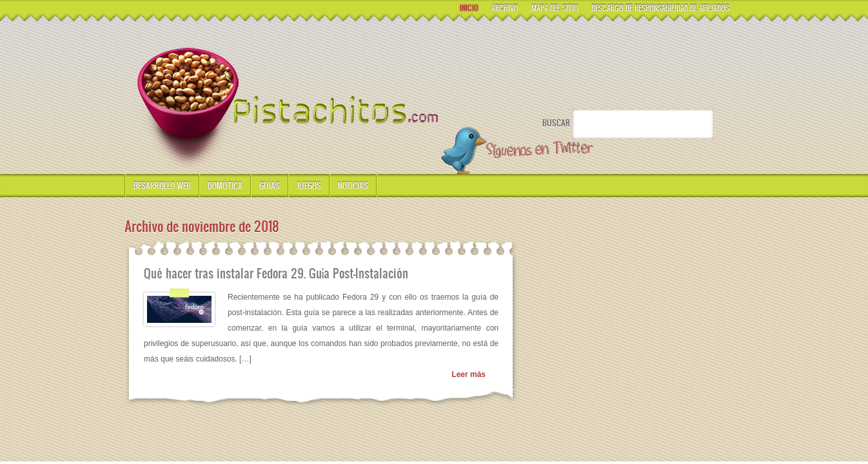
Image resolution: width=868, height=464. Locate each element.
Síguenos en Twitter (516, 151)
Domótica (225, 185)
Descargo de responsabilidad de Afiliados (660, 8)
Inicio (469, 8)
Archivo (505, 8)
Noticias (353, 185)
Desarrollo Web (162, 185)
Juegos (309, 185)
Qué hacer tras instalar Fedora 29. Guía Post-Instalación (276, 273)
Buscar (556, 123)
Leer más (469, 374)
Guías (270, 185)
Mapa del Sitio (555, 8)
